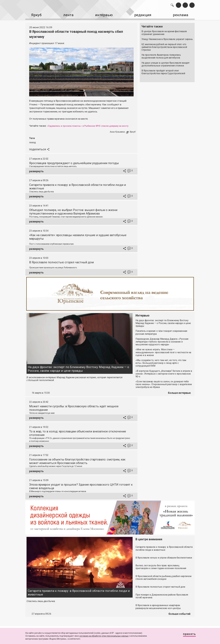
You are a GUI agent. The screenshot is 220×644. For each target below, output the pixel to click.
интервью (103, 15)
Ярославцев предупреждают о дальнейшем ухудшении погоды (74, 165)
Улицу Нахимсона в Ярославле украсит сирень (167, 38)
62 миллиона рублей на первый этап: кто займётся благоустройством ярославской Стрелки (164, 46)
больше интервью (179, 395)
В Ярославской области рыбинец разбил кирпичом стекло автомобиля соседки (163, 580)
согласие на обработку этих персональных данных (104, 636)
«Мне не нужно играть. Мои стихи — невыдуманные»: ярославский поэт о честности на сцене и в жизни (163, 355)
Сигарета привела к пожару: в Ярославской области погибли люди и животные (79, 595)
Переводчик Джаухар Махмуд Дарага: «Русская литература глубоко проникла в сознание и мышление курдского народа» (162, 344)
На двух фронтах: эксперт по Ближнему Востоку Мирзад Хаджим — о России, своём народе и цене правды (78, 371)
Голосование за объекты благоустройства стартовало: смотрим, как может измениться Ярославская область (77, 463)
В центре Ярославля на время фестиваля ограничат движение (164, 31)
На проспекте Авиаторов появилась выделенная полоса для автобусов (161, 55)
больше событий (179, 616)
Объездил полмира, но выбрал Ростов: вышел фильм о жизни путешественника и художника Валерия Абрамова (73, 214)
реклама (182, 15)
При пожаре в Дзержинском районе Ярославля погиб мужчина (162, 598)
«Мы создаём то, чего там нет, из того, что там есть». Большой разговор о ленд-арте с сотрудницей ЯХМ (161, 365)
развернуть (36, 173)
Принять (187, 635)
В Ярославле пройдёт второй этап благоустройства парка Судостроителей (163, 71)
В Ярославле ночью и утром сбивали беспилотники (164, 560)
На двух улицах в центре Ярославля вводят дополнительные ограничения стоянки (166, 63)
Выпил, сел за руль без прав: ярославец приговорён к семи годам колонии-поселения (161, 569)
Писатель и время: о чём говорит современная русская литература (161, 335)
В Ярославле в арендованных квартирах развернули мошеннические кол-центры (158, 609)
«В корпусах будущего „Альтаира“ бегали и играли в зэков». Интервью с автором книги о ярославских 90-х (164, 376)
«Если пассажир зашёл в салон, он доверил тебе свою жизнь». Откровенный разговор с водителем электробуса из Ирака (164, 387)
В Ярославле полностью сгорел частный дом (61, 264)
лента (67, 15)
